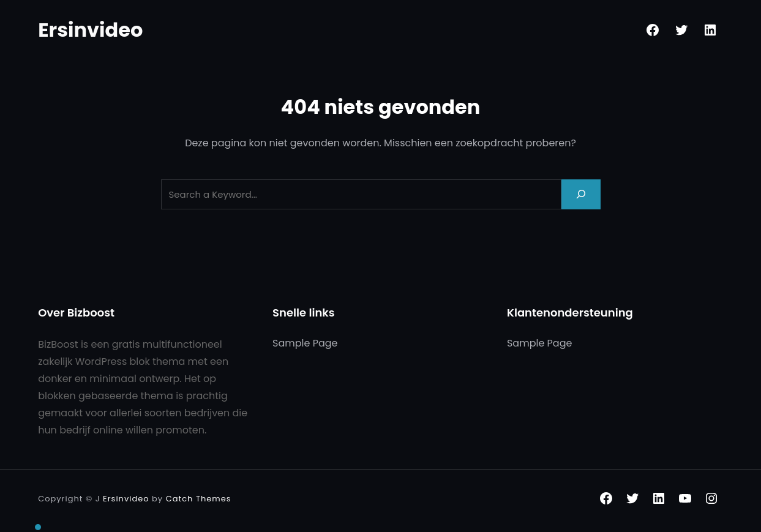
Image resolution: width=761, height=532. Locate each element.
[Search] (581, 194)
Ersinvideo (90, 30)
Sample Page (305, 343)
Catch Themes (199, 499)
